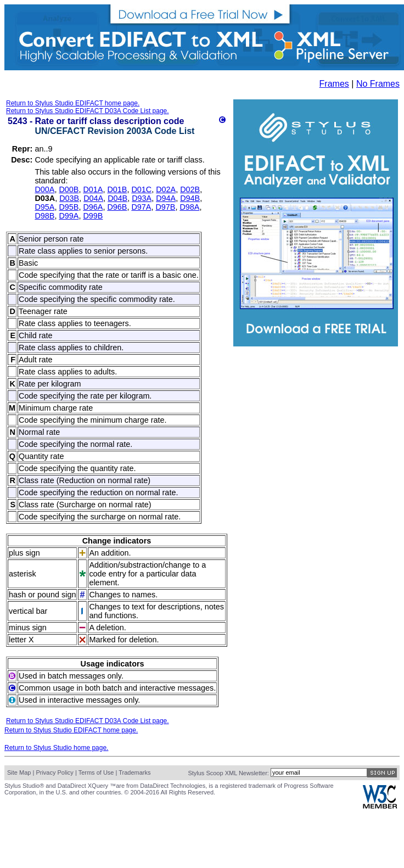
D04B (117, 198)
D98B (44, 216)
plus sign (24, 553)
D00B (69, 189)
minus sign (28, 628)
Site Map (19, 772)
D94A (166, 198)
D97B (165, 207)
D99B (93, 216)
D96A (93, 207)
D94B (190, 198)
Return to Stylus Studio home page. (56, 748)
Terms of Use (96, 772)
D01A (93, 189)
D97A (141, 207)
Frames (334, 84)
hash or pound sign (42, 595)
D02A (166, 189)
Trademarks (134, 772)
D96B (117, 207)
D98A (189, 207)
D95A (44, 207)
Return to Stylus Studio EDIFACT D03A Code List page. (88, 111)
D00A (44, 189)
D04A (93, 198)
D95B (69, 207)
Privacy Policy (54, 772)
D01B (117, 189)
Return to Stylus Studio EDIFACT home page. (73, 103)
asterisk (23, 574)
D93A (142, 198)
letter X (21, 640)
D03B (69, 198)
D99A (69, 216)
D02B (190, 189)
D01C (141, 189)
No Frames (378, 84)
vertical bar (28, 611)
